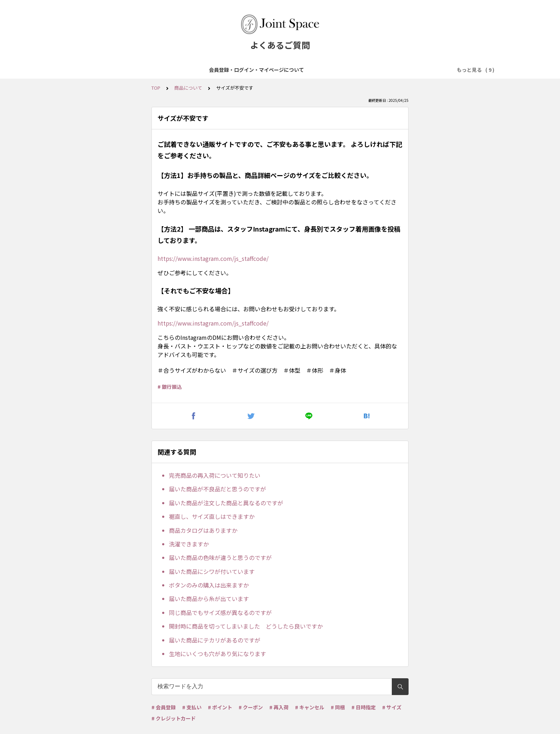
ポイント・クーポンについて (401, 70)
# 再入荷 (279, 707)
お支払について (286, 70)
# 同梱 (338, 707)
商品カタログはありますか (203, 530)
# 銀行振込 (170, 387)
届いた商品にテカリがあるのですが (215, 640)
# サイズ (392, 707)
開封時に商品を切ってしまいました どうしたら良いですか (246, 626)
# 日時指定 (364, 707)
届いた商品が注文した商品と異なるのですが (226, 503)
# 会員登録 (164, 707)
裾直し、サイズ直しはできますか (212, 516)
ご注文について (241, 70)
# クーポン (251, 707)
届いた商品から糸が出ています (209, 599)
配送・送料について (336, 70)
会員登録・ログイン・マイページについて (126, 70)
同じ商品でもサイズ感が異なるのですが (220, 613)
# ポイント (220, 707)
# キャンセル (310, 707)
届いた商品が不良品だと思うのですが (217, 489)
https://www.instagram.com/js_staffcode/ (213, 258)
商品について (199, 70)
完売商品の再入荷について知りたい (215, 475)
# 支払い (192, 707)
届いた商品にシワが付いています (212, 571)
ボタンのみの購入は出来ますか (209, 585)
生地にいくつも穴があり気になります (217, 654)
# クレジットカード (174, 718)
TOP (156, 88)
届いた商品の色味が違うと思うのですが (220, 557)
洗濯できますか (189, 544)
